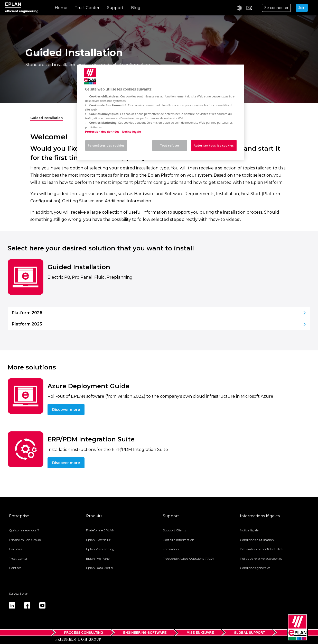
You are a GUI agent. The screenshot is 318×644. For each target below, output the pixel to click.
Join (302, 8)
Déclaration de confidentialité (261, 549)
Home (61, 8)
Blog (136, 8)
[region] (161, 112)
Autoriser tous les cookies (214, 145)
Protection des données (102, 131)
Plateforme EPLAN (100, 530)
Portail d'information (179, 540)
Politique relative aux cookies (261, 559)
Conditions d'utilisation (257, 540)
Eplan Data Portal (100, 568)
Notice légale (249, 530)
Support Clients (174, 530)
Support (115, 8)
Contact (15, 568)
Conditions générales (255, 568)
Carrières (16, 549)
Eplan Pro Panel (98, 559)
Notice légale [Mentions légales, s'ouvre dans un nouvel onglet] (132, 131)
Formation (171, 549)
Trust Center (87, 8)
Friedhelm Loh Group (25, 540)
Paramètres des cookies (106, 145)
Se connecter (276, 8)
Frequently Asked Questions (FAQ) (188, 559)
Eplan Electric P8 (99, 540)
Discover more (66, 410)
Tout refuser (170, 145)
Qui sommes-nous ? (24, 530)
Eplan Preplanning (100, 549)
